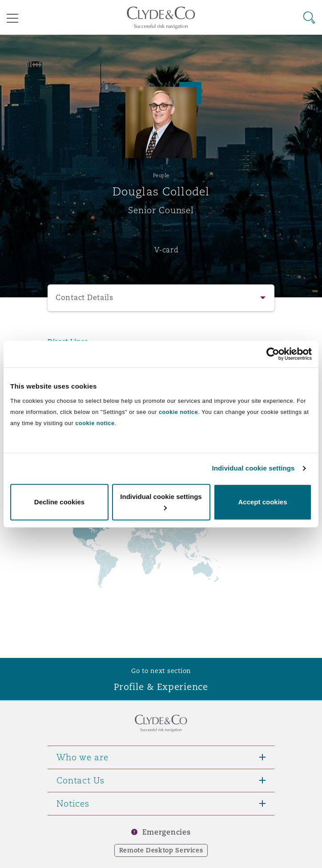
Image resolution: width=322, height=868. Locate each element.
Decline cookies (59, 502)
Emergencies (166, 832)
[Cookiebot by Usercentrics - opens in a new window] (273, 354)
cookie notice (178, 412)
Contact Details (85, 298)
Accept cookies (262, 502)
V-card (166, 250)
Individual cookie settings (254, 468)
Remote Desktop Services (161, 850)
